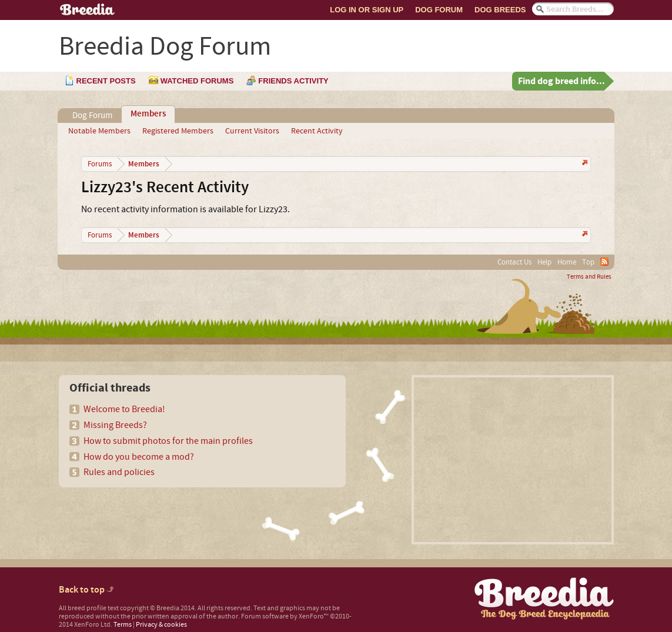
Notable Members (99, 131)
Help (544, 262)
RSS (604, 262)
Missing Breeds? (115, 425)
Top (588, 262)
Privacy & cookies (161, 625)
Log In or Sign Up (367, 10)
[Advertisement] (513, 460)
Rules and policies (119, 472)
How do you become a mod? (139, 457)
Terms (123, 625)
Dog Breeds (500, 10)
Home (567, 262)
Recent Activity (317, 131)
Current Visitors (252, 131)
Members (148, 114)
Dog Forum (439, 10)
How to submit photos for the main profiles (168, 441)
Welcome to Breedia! (124, 409)
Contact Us (514, 262)
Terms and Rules (589, 277)
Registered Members (178, 131)
